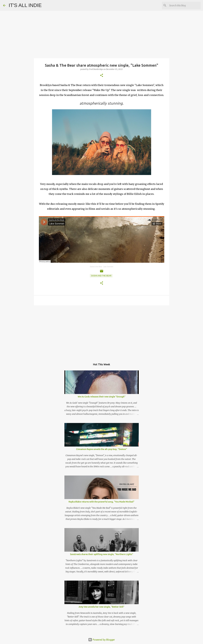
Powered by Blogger (102, 640)
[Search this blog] (184, 5)
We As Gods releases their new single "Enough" (102, 397)
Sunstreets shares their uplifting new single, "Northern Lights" (102, 554)
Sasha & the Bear (96, 267)
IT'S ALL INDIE (25, 5)
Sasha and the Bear (101, 276)
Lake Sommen (108, 267)
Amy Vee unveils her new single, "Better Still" (101, 607)
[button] (102, 76)
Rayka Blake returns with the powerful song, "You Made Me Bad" (101, 502)
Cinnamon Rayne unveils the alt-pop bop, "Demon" (102, 449)
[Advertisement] (102, 332)
